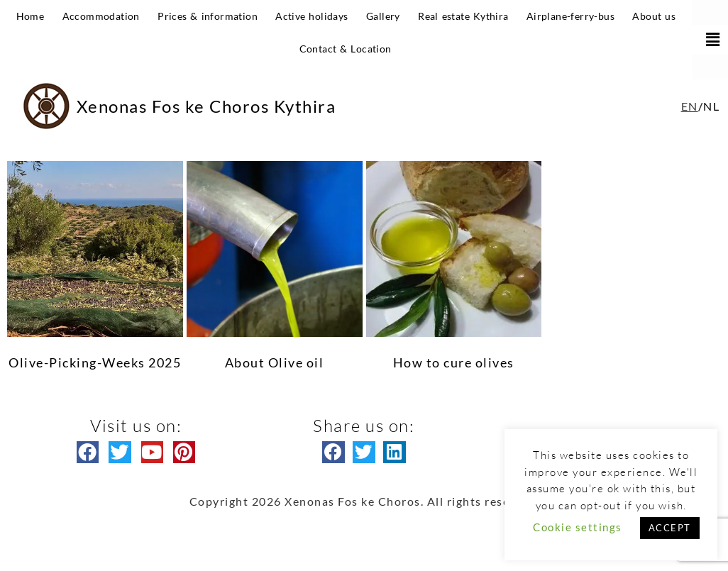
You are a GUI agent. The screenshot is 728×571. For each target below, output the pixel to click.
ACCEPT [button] (670, 528)
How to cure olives (454, 362)
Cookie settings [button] (578, 527)
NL (711, 106)
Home (31, 16)
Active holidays (311, 16)
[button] (710, 40)
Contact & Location (346, 49)
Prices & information (208, 16)
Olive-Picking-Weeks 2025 (95, 362)
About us (654, 16)
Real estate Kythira (463, 16)
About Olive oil (275, 362)
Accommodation (101, 16)
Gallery (383, 16)
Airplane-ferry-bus (570, 16)
